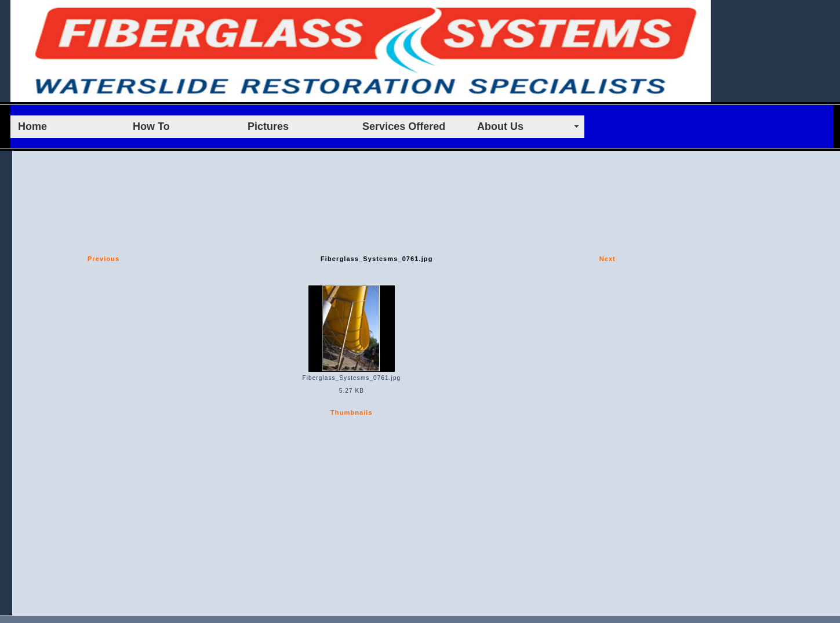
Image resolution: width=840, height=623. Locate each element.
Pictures (268, 126)
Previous (103, 259)
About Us (500, 126)
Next (608, 259)
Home (32, 126)
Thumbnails (352, 412)
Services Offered (404, 126)
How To (151, 126)
